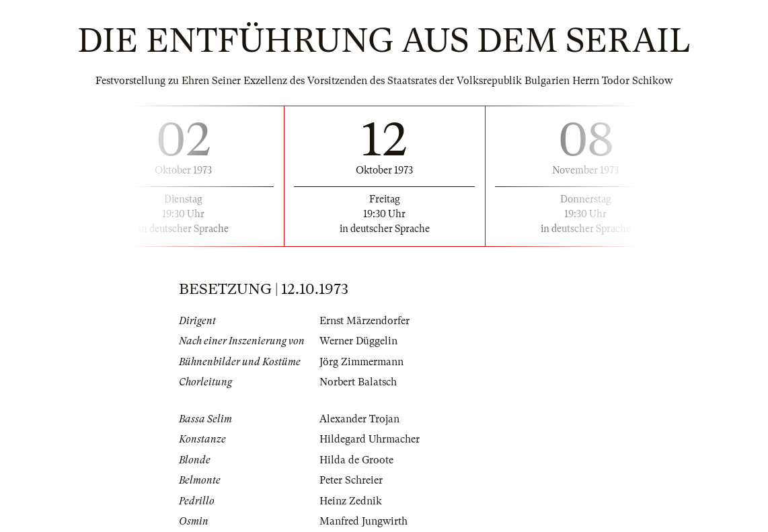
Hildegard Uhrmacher (370, 439)
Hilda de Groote (356, 460)
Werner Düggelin (358, 341)
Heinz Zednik (351, 501)
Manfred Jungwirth (363, 521)
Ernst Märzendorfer (364, 321)
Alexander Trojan (359, 419)
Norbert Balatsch (358, 382)
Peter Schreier (351, 480)
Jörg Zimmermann (361, 362)
